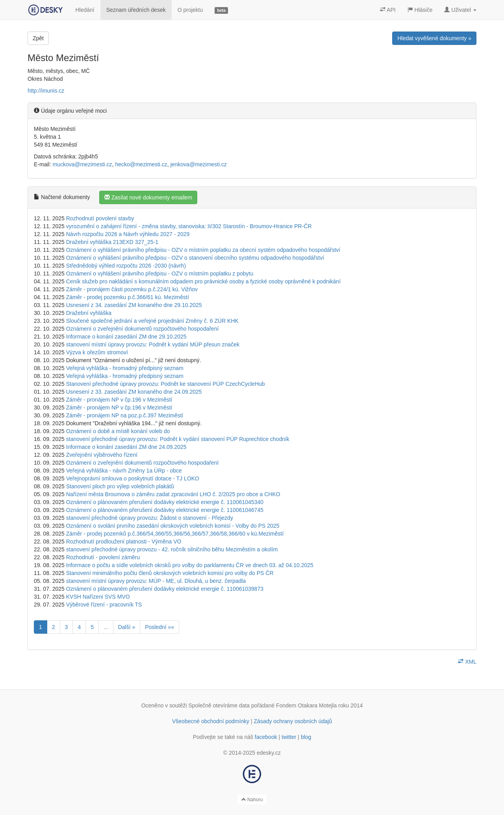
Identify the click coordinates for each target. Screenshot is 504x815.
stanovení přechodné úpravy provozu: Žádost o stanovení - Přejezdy (150, 518)
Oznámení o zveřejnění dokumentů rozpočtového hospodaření (143, 329)
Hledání (85, 10)
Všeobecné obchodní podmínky (211, 721)
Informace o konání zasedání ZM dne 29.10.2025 (126, 337)
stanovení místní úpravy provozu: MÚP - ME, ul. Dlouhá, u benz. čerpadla (156, 581)
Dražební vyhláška (89, 313)
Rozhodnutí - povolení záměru (103, 557)
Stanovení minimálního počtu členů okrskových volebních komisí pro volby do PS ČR (170, 573)
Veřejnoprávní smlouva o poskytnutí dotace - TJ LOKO (133, 478)
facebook (266, 737)
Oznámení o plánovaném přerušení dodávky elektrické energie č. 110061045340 (165, 502)
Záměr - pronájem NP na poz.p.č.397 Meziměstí (125, 415)
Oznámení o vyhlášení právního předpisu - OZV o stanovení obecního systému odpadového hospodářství (195, 258)
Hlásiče (420, 10)
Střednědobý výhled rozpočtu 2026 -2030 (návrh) (126, 266)
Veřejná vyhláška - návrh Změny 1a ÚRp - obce (124, 471)
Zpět (38, 38)
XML (467, 662)
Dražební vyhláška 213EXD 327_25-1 (112, 242)
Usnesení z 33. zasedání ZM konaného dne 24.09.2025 (134, 392)
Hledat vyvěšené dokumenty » (434, 38)
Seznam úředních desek (136, 10)
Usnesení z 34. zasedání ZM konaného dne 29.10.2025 (134, 305)
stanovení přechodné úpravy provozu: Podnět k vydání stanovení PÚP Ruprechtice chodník (178, 439)
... (106, 627)
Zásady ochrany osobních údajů (293, 721)
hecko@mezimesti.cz (141, 164)
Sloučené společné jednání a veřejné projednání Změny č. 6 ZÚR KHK (152, 321)
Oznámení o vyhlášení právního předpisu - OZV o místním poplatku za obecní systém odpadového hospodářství (203, 250)
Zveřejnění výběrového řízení (102, 455)
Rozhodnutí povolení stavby (100, 218)
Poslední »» (159, 627)
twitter (289, 737)
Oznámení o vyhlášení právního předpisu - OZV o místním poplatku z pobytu (160, 274)
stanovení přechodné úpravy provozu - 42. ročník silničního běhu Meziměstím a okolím (172, 549)
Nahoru (252, 800)
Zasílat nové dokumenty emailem (148, 197)
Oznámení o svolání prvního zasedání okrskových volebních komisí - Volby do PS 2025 (173, 526)
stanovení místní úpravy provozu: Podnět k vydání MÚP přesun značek (153, 344)
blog (306, 737)
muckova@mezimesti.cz (82, 164)
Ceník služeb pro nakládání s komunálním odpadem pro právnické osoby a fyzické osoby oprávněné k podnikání (203, 281)
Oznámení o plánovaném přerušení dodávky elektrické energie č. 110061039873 (165, 589)
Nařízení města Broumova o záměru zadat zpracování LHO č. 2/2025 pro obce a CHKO (173, 494)
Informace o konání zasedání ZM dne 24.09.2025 (126, 447)
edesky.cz (269, 753)
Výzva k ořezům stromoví (97, 352)
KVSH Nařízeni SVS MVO (98, 597)
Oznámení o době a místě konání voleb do (118, 431)
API (388, 10)
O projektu (190, 10)
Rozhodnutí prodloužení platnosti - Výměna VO (124, 541)
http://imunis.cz (46, 91)
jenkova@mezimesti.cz (199, 164)
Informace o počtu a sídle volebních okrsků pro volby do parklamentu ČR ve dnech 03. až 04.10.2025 (190, 565)
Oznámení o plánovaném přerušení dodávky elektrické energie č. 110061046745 (165, 510)
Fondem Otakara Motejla (306, 705)
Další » (127, 627)
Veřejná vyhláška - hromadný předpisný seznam (125, 368)
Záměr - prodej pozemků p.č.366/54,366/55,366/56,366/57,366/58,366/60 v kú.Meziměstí (175, 534)
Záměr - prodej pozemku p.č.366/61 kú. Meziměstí (128, 297)
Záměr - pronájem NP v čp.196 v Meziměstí (119, 400)
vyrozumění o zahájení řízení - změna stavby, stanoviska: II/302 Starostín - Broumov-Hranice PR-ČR (189, 226)
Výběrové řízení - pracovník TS (104, 605)
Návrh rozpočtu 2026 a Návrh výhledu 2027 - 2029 (128, 234)
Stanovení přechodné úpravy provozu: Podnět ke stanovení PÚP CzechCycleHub (166, 384)
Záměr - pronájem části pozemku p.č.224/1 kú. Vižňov (132, 289)
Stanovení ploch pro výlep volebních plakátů (120, 486)
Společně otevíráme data (219, 705)
